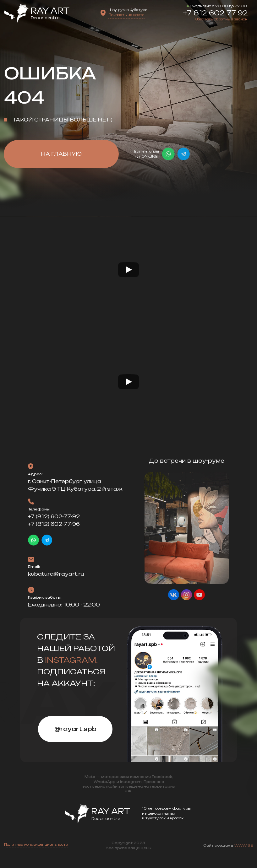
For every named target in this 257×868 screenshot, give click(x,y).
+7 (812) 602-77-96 (54, 524)
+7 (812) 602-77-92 (54, 517)
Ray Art (50, 11)
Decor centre (45, 18)
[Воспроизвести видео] (128, 270)
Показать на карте (126, 15)
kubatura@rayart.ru (56, 574)
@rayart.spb (75, 729)
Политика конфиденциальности (36, 845)
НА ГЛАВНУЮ (61, 154)
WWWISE (244, 846)
